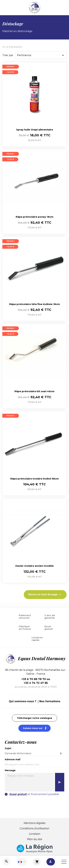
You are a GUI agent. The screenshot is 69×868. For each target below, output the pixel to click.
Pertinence (41, 55)
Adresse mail (13, 759)
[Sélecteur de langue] (22, 862)
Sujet (8, 748)
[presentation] (35, 802)
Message (10, 770)
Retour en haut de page (45, 595)
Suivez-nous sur (37, 728)
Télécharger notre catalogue (34, 718)
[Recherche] (7, 862)
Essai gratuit (18, 794)
